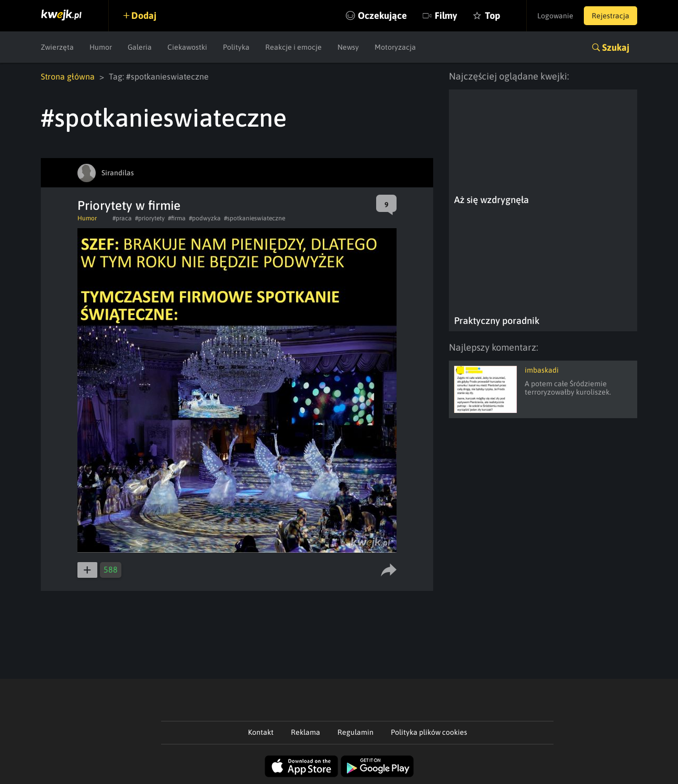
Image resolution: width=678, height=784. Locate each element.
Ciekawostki (187, 47)
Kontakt (261, 732)
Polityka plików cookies (429, 732)
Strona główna (68, 76)
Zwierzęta (57, 47)
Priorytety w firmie (129, 205)
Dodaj (144, 15)
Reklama (306, 732)
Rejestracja (611, 16)
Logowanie (555, 16)
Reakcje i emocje (293, 47)
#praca (122, 218)
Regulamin (355, 732)
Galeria (140, 47)
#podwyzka (205, 218)
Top (493, 15)
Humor (101, 47)
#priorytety (150, 218)
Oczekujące (382, 15)
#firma (177, 218)
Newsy (348, 47)
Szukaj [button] (616, 47)
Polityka (236, 47)
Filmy (446, 15)
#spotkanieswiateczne (255, 218)
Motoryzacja (395, 47)
